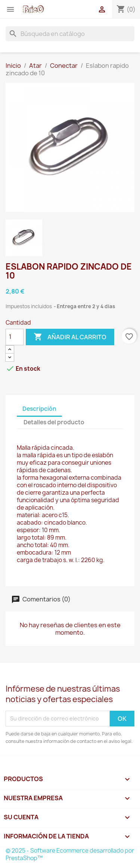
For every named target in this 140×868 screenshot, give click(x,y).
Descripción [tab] (39, 409)
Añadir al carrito (70, 337)
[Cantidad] (15, 337)
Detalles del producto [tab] (54, 422)
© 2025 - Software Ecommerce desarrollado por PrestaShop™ (70, 854)
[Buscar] (70, 34)
